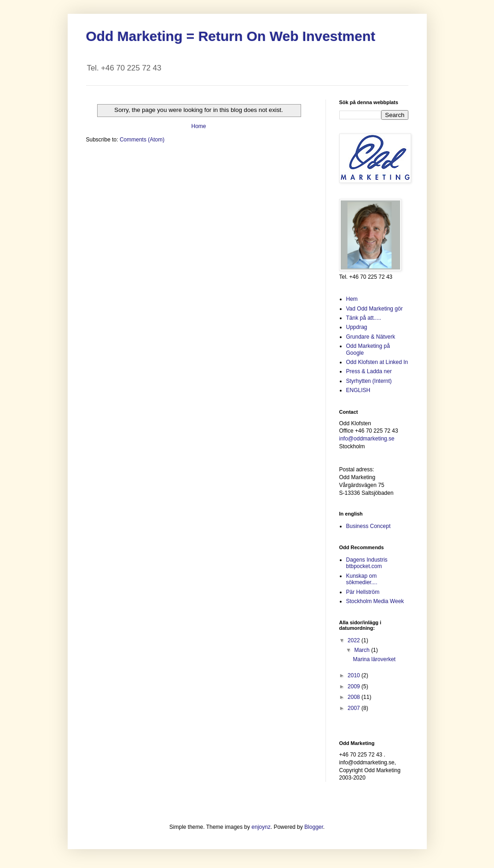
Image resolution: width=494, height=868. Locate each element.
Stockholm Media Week (375, 601)
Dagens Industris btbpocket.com (367, 563)
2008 (355, 697)
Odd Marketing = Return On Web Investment (231, 36)
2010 (355, 675)
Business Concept (369, 526)
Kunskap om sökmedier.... (362, 579)
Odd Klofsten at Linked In (377, 362)
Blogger (314, 827)
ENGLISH (358, 390)
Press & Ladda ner (369, 371)
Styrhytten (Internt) (369, 381)
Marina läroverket (374, 659)
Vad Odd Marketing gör (375, 309)
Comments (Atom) (142, 140)
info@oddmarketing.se (367, 439)
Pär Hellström (363, 592)
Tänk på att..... (364, 318)
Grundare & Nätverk (371, 337)
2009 (355, 686)
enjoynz (261, 827)
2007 (355, 708)
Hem (352, 299)
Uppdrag (357, 327)
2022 (355, 640)
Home (198, 126)
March (363, 650)
